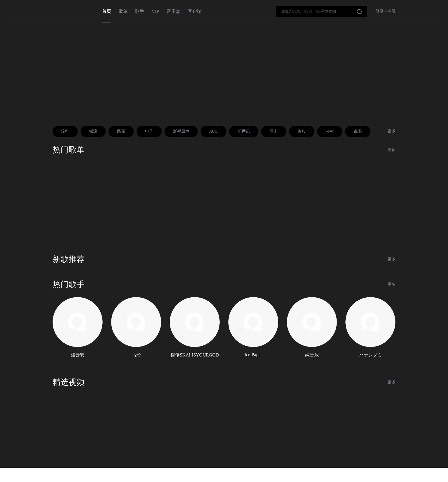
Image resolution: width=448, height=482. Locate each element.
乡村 (330, 131)
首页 (107, 11)
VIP (155, 11)
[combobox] (321, 11)
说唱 (358, 131)
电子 (149, 131)
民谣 (121, 131)
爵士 (274, 131)
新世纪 (244, 131)
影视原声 (181, 131)
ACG (213, 131)
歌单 (123, 11)
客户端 (195, 11)
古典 (302, 131)
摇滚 (93, 131)
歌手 (140, 11)
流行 (65, 131)
